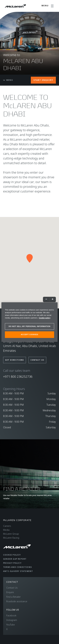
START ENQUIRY (43, 80)
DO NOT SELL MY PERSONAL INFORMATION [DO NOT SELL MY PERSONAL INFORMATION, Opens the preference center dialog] (29, 326)
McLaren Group (11, 534)
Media (6, 530)
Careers (7, 526)
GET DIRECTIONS (15, 360)
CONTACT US (37, 360)
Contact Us (12, 588)
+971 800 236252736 (18, 377)
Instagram (12, 620)
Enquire (10, 592)
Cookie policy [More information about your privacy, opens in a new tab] (45, 318)
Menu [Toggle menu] (8, 80)
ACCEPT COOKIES (29, 334)
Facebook (11, 615)
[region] (29, 322)
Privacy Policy (12, 563)
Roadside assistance (17, 601)
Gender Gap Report (15, 559)
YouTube (11, 625)
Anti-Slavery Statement (18, 571)
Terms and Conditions (17, 567)
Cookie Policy (12, 555)
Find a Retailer (13, 597)
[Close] (53, 306)
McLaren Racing (11, 538)
